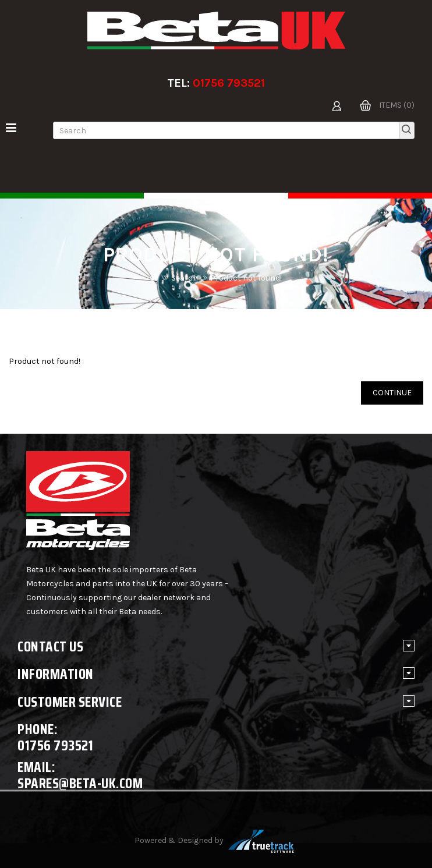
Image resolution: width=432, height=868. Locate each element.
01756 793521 (229, 83)
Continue (392, 393)
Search (185, 278)
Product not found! (246, 278)
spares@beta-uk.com (80, 783)
